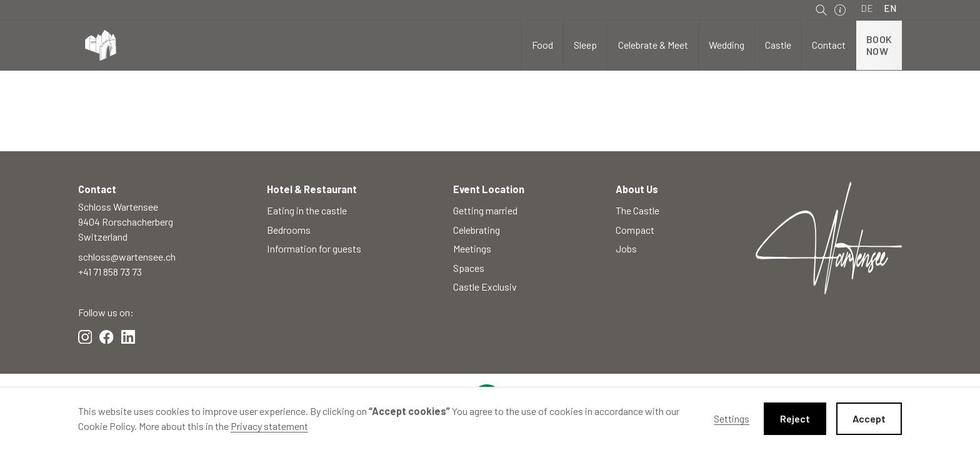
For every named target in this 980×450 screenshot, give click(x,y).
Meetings (472, 248)
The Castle (637, 210)
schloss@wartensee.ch (127, 257)
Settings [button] (732, 418)
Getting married (485, 210)
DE (867, 8)
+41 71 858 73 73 (110, 272)
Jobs (626, 248)
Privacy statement (269, 426)
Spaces (469, 268)
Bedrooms (289, 230)
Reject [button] (795, 418)
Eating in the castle (307, 210)
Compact (635, 230)
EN (890, 8)
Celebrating (477, 230)
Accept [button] (869, 418)
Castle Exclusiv (485, 287)
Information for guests (314, 248)
